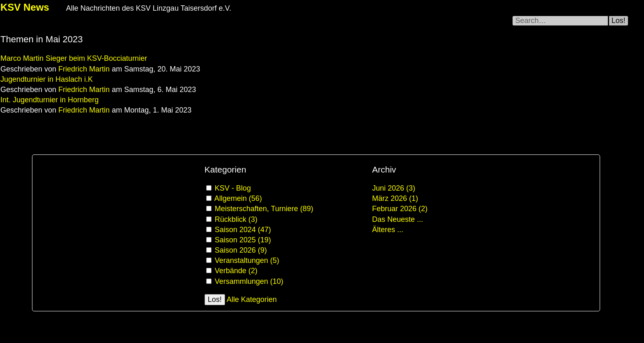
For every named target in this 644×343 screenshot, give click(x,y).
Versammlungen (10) (249, 281)
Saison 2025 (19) (243, 240)
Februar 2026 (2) (400, 209)
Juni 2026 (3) (394, 188)
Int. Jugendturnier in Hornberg (49, 100)
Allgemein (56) (238, 198)
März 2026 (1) (395, 198)
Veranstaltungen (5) (247, 260)
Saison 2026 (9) (241, 250)
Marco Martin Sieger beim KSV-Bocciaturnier (74, 58)
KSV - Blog (233, 188)
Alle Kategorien (252, 299)
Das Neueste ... (398, 219)
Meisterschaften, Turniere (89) (264, 209)
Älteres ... (388, 230)
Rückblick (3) (236, 219)
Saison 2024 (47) (243, 230)
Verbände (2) (236, 271)
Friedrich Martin (84, 69)
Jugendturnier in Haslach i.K (47, 79)
